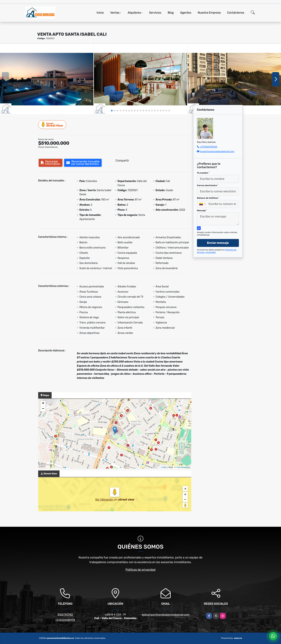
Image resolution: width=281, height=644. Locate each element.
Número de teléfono (208, 198)
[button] (112, 111)
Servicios (155, 13)
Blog (171, 13)
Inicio (100, 13)
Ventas (115, 13)
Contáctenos (236, 13)
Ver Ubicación (105, 500)
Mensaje (202, 210)
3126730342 (65, 615)
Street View (52, 125)
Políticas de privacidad (141, 570)
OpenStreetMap (183, 467)
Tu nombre (203, 173)
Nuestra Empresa (209, 13)
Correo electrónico (208, 185)
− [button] (43, 409)
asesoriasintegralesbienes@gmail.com (166, 615)
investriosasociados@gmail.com (217, 151)
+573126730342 (209, 147)
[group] (47, 79)
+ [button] (43, 404)
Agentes (186, 13)
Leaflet (164, 467)
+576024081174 (65, 620)
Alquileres (134, 13)
